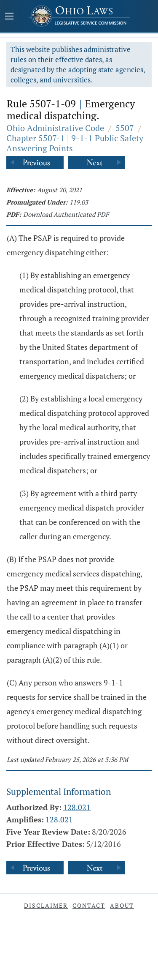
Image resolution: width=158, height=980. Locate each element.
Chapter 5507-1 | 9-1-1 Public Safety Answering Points (75, 143)
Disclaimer (46, 905)
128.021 (77, 807)
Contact (89, 905)
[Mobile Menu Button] (9, 17)
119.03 (79, 202)
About (122, 905)
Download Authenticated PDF (66, 214)
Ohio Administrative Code (55, 128)
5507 (125, 128)
